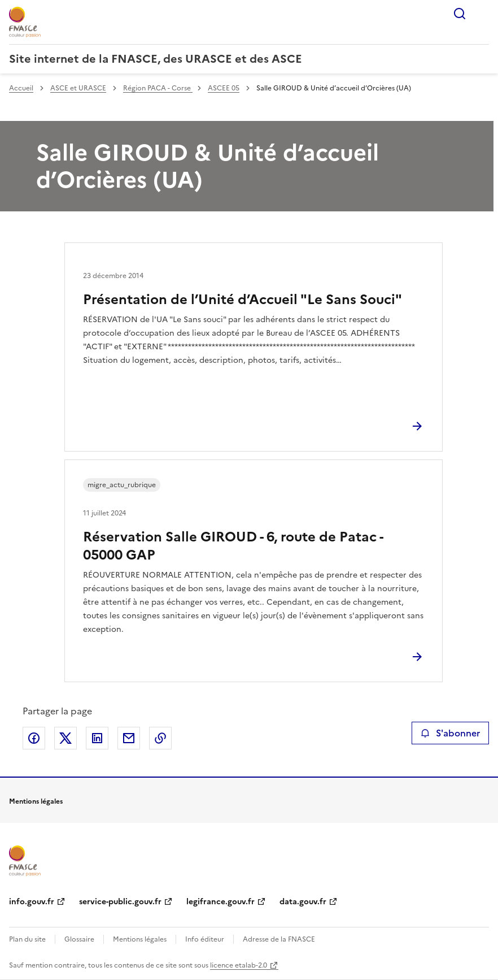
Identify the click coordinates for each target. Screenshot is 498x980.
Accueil (21, 88)
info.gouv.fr (32, 902)
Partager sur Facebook (34, 738)
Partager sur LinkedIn (97, 738)
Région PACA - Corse (158, 88)
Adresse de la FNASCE (279, 939)
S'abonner (450, 733)
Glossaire (79, 939)
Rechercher (460, 14)
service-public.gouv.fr (120, 902)
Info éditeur (205, 939)
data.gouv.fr (303, 902)
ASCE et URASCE (78, 88)
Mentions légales (140, 939)
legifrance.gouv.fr (220, 902)
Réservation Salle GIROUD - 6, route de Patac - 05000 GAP (233, 546)
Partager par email (129, 738)
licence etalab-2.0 (239, 965)
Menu (482, 14)
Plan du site (27, 939)
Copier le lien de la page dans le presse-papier (160, 738)
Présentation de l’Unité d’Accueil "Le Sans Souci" (243, 300)
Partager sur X (65, 738)
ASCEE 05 (224, 88)
